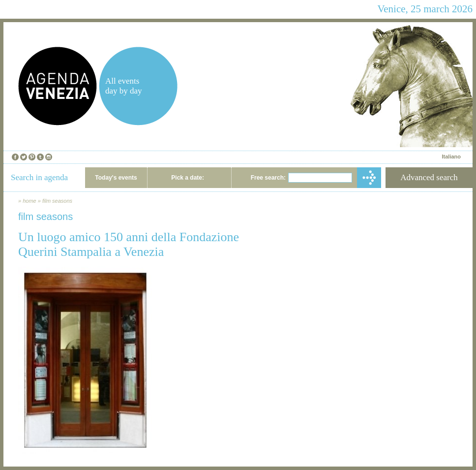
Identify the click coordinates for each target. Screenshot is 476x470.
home (30, 201)
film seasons (57, 201)
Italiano (451, 157)
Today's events (116, 178)
